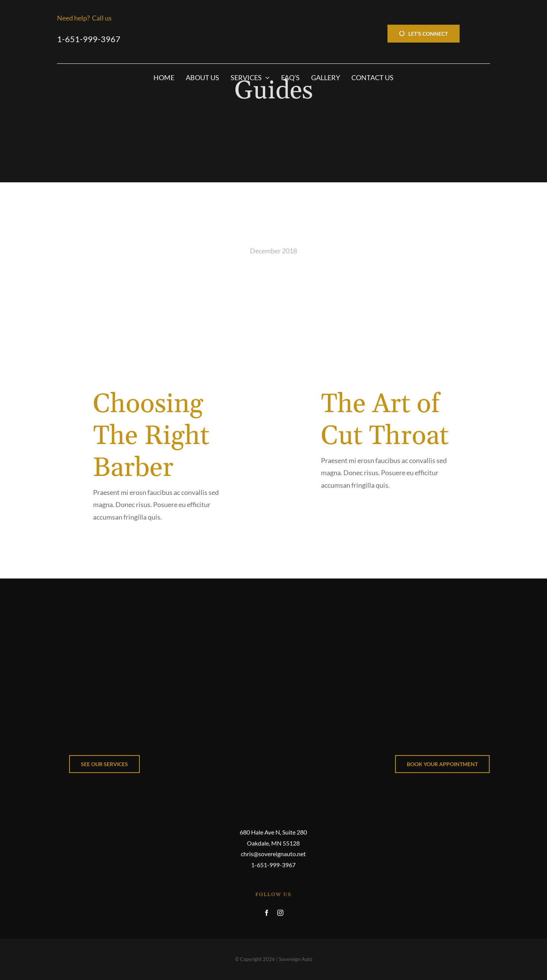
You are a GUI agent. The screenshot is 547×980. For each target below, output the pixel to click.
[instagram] (280, 913)
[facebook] (267, 913)
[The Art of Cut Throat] (387, 318)
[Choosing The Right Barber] (160, 318)
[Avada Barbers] (273, 605)
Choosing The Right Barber (151, 436)
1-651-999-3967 (89, 39)
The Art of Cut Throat (385, 420)
